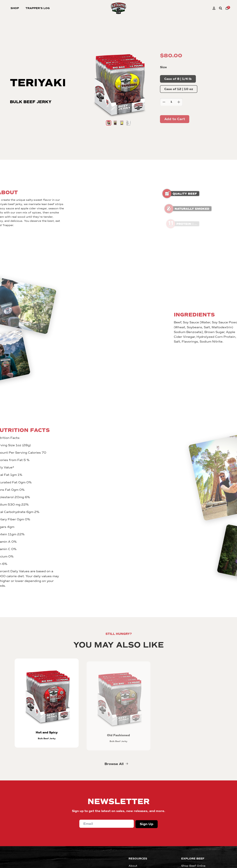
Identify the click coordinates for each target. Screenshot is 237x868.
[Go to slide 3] (122, 123)
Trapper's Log (38, 8)
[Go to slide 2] (115, 123)
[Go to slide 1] (109, 123)
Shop (15, 8)
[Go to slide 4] (128, 123)
